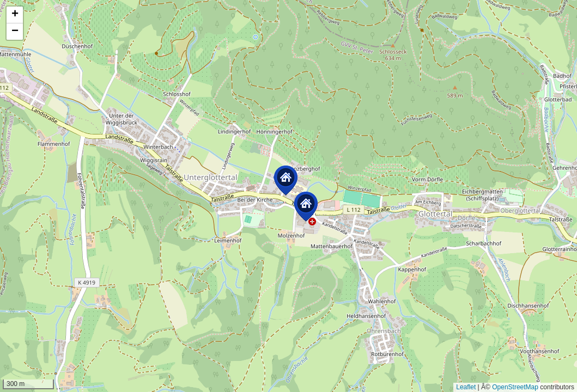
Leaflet (466, 387)
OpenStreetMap (515, 387)
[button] (286, 180)
